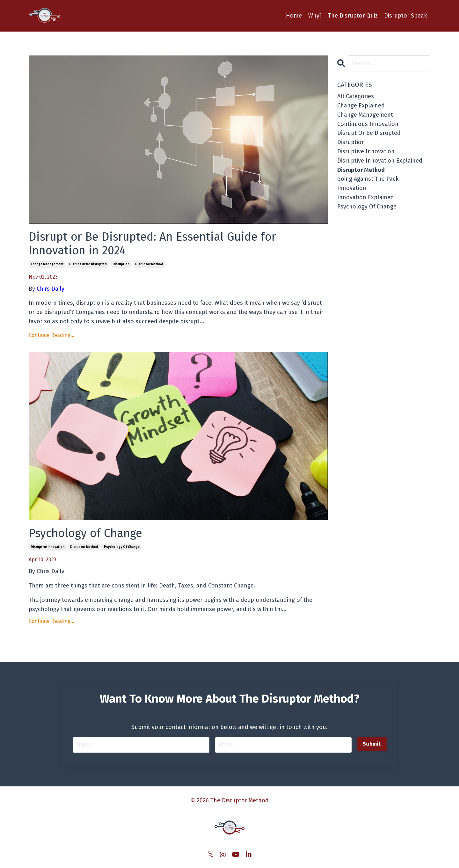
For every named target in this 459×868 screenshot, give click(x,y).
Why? (315, 16)
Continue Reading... (51, 335)
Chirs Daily (51, 289)
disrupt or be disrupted (88, 264)
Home (294, 16)
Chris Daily (51, 571)
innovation (352, 188)
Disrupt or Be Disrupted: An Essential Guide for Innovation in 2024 (152, 244)
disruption (121, 264)
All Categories (356, 96)
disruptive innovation (47, 547)
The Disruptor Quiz (353, 16)
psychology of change (122, 547)
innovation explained (366, 197)
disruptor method (149, 264)
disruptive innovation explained (380, 161)
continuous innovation (368, 124)
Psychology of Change (85, 533)
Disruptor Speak (406, 16)
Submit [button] (372, 744)
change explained (361, 106)
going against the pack (368, 179)
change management (47, 264)
